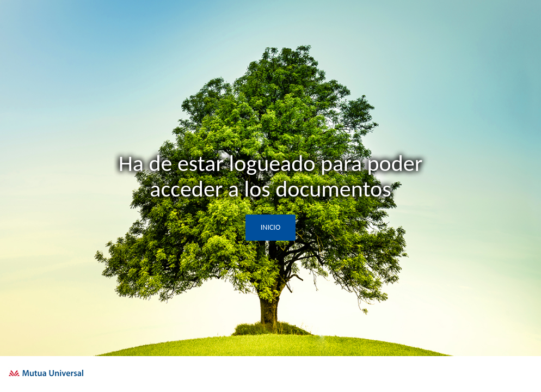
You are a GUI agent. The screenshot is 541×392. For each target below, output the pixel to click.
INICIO (270, 227)
